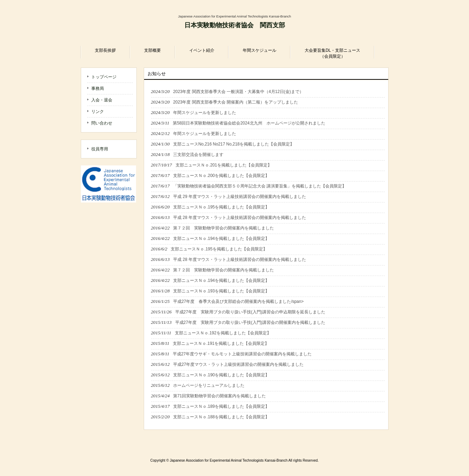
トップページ (104, 77)
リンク (98, 112)
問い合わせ (102, 123)
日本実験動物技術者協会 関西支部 (235, 25)
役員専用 (100, 149)
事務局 (98, 88)
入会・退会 (102, 100)
